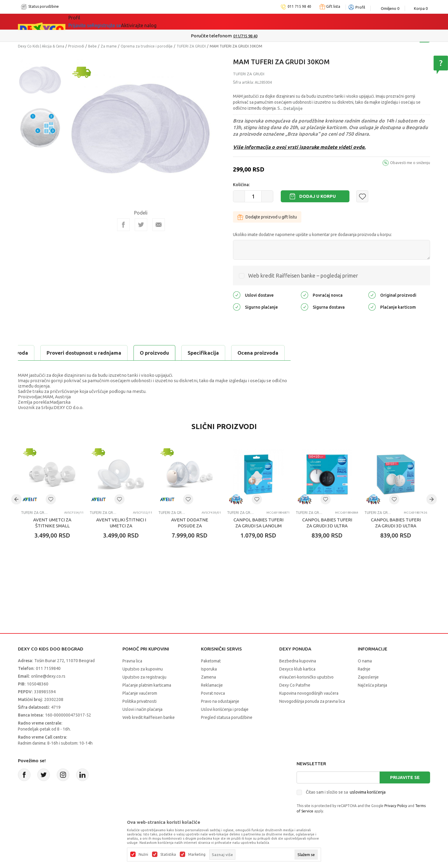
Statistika (168, 855)
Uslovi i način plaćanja (142, 709)
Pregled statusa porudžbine (227, 717)
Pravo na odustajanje (220, 701)
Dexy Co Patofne (295, 685)
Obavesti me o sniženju (410, 163)
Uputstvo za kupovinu (143, 669)
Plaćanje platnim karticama (147, 685)
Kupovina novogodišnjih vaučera (309, 693)
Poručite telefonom (211, 36)
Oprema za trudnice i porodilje (147, 46)
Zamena (208, 677)
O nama (365, 661)
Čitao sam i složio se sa (346, 792)
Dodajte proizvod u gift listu (267, 217)
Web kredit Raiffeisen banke (149, 717)
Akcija (130, 22)
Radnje (364, 669)
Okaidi (204, 22)
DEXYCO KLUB (165, 22)
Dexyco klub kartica (297, 669)
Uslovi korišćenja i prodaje (225, 709)
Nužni (143, 855)
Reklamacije (212, 685)
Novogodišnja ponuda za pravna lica (312, 701)
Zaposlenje (368, 677)
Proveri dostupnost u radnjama (222, 353)
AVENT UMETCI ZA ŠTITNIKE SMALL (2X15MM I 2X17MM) (52, 526)
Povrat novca (213, 693)
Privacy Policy (396, 806)
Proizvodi (76, 46)
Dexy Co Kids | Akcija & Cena (41, 46)
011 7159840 (48, 668)
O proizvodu (42, 353)
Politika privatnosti (139, 701)
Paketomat (211, 661)
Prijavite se (405, 777)
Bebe (92, 46)
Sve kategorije (93, 22)
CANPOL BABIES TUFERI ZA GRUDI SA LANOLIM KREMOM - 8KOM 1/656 (258, 526)
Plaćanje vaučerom (140, 693)
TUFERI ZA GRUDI (191, 46)
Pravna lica (132, 661)
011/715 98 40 (245, 36)
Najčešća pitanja (372, 685)
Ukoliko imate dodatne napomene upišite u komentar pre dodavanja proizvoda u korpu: (312, 235)
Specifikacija (91, 353)
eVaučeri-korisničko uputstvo (306, 677)
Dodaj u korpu (317, 196)
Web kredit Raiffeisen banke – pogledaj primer (303, 275)
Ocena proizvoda (145, 353)
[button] (362, 196)
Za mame (109, 46)
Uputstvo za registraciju (144, 677)
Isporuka (209, 669)
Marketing (197, 855)
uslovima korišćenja (368, 792)
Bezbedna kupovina (298, 661)
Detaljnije (293, 108)
